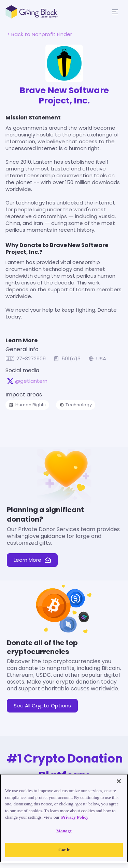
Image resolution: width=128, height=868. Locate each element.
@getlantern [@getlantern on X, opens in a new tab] (31, 381)
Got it (64, 850)
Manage (64, 831)
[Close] (119, 781)
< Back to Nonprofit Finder (40, 34)
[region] (64, 818)
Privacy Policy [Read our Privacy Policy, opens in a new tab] (75, 817)
